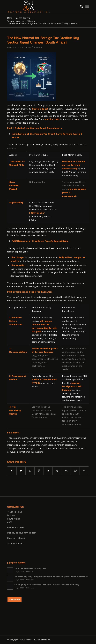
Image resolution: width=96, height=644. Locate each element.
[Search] (80, 7)
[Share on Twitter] (21, 471)
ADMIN (39, 47)
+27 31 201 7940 (15, 527)
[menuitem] (80, 7)
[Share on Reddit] (75, 471)
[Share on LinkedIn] (48, 471)
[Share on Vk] (66, 471)
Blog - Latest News (18, 18)
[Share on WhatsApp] (30, 471)
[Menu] (87, 7)
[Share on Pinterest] (39, 471)
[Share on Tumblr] (57, 471)
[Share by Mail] (84, 471)
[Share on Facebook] (12, 471)
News (29, 47)
